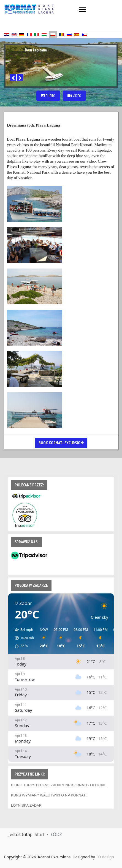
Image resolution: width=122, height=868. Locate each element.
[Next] (20, 77)
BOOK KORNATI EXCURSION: (61, 443)
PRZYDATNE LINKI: (30, 774)
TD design (105, 857)
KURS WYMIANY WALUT (32, 795)
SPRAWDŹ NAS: (26, 542)
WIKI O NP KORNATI (69, 795)
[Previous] (13, 77)
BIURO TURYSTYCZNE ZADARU (38, 785)
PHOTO (48, 96)
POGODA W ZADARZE (31, 585)
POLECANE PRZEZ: (29, 485)
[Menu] (82, 10)
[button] (22, 638)
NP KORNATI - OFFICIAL (86, 785)
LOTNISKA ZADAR (26, 805)
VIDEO (74, 96)
